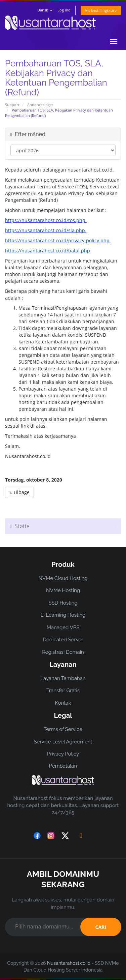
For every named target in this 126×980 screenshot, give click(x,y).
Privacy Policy (63, 754)
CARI (101, 927)
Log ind (64, 10)
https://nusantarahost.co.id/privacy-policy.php (57, 240)
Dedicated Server (63, 640)
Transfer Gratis (63, 691)
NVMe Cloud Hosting (63, 578)
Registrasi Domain (63, 652)
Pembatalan (63, 766)
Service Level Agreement (63, 742)
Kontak (63, 703)
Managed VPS (63, 627)
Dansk (45, 10)
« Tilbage (19, 492)
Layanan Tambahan (63, 678)
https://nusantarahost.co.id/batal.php (48, 251)
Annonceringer (40, 105)
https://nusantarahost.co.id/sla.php (45, 230)
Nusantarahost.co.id (69, 963)
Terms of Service (63, 729)
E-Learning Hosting (63, 615)
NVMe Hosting (63, 590)
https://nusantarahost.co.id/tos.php (45, 220)
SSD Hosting (63, 603)
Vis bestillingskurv (101, 10)
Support (12, 105)
